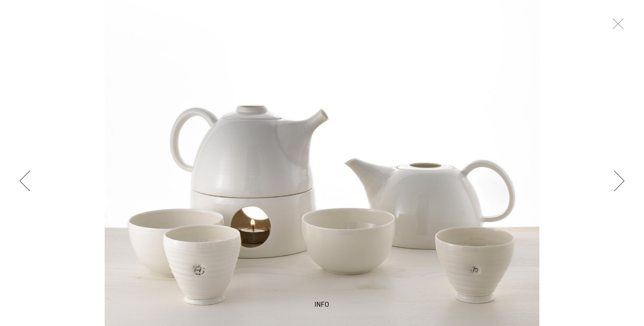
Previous (23, 180)
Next (621, 180)
